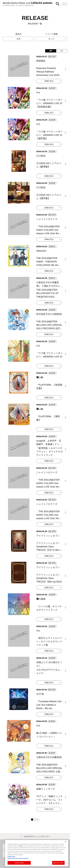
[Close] (66, 842)
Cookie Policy (11, 857)
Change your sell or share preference (18, 859)
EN (62, 51)
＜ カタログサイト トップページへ (35, 836)
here (21, 846)
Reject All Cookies (58, 863)
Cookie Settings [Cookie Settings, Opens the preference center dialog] (19, 863)
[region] (37, 854)
